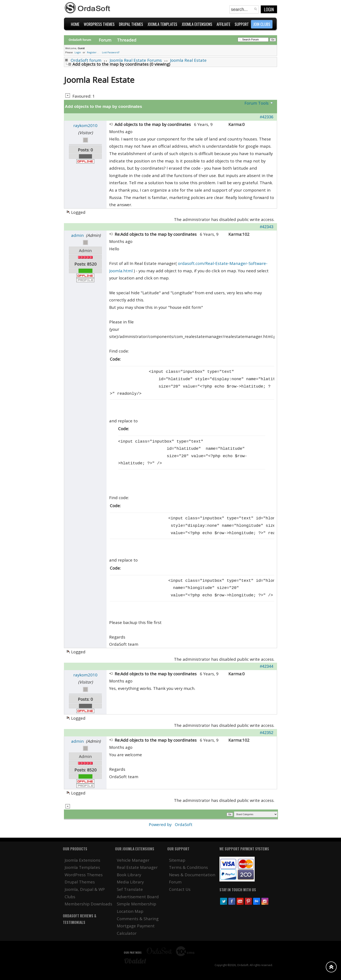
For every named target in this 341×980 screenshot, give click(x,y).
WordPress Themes (84, 875)
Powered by (161, 824)
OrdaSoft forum (86, 60)
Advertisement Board (138, 897)
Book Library (129, 875)
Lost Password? (111, 52)
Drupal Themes (80, 882)
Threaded (127, 40)
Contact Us (180, 889)
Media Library (130, 882)
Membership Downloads (88, 904)
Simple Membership (136, 904)
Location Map (130, 911)
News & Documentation (192, 875)
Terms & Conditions (188, 867)
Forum (105, 40)
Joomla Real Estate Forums (136, 60)
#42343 (267, 227)
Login (269, 9)
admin (77, 235)
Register (92, 52)
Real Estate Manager (137, 867)
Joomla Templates (82, 867)
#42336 (267, 117)
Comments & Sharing (138, 919)
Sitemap (177, 860)
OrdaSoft (184, 824)
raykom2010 (85, 125)
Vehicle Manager (133, 860)
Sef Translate (130, 889)
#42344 (267, 666)
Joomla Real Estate (188, 60)
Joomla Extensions (82, 860)
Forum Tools (257, 103)
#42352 (267, 733)
